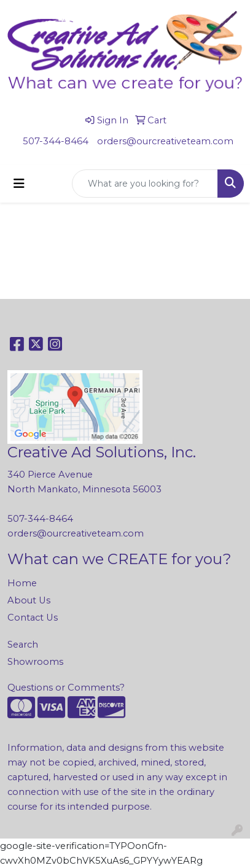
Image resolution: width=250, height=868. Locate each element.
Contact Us (33, 618)
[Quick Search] (145, 184)
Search (23, 645)
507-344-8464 (56, 141)
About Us (29, 600)
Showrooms (35, 662)
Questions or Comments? (66, 688)
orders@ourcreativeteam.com (165, 141)
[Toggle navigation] (19, 184)
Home (22, 583)
